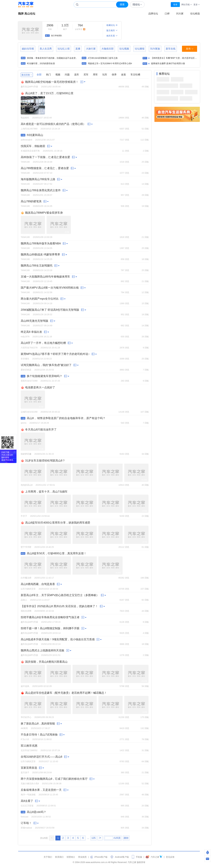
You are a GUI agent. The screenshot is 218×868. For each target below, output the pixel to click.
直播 (78, 49)
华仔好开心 (26, 717)
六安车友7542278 (29, 348)
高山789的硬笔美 (31, 201)
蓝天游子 (25, 772)
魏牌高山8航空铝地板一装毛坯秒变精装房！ (52, 82)
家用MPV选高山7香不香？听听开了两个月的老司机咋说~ (55, 354)
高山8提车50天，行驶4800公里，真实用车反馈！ (57, 553)
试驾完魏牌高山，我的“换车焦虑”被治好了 (46, 365)
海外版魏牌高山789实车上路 (38, 179)
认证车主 (80, 27)
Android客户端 (122, 857)
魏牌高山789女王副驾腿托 (37, 266)
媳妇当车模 (28, 49)
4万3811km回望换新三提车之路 (103, 58)
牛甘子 (24, 516)
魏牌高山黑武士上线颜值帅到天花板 (43, 650)
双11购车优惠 (29, 746)
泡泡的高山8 (27, 485)
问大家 (180, 14)
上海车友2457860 (29, 129)
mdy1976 (25, 337)
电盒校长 (25, 118)
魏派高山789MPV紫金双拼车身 (44, 213)
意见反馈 (170, 857)
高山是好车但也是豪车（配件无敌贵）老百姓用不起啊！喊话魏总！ (66, 693)
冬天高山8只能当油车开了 (41, 430)
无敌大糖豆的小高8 (30, 784)
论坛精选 (195, 14)
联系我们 (59, 857)
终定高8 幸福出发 (31, 332)
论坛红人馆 (64, 49)
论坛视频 (124, 49)
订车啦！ (26, 823)
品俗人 (24, 600)
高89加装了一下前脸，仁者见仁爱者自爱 (45, 157)
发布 (190, 49)
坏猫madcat (26, 828)
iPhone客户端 (101, 857)
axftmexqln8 (26, 140)
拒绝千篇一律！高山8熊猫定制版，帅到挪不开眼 (50, 628)
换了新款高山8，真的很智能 (38, 724)
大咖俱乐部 (107, 49)
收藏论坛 (112, 25)
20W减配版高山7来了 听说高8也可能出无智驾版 (50, 310)
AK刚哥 (24, 728)
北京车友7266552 (29, 750)
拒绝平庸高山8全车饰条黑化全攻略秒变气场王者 (50, 617)
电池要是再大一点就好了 (40, 387)
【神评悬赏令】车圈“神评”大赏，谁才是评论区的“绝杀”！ (178, 58)
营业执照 (82, 857)
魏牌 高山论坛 (27, 14)
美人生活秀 (46, 49)
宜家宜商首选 (29, 768)
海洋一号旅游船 (28, 795)
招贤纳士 (71, 857)
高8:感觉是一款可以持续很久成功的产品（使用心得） (53, 124)
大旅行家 (91, 49)
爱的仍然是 (26, 370)
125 (93, 838)
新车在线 (171, 49)
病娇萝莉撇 (26, 454)
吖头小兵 (25, 739)
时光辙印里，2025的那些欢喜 (41, 63)
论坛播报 (140, 49)
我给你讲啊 (26, 611)
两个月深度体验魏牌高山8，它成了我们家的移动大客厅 (54, 779)
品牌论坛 (153, 14)
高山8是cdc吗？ (36, 812)
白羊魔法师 (26, 578)
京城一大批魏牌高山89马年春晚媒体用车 (45, 277)
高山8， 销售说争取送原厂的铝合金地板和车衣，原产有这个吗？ (66, 418)
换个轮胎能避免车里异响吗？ (45, 376)
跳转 (126, 838)
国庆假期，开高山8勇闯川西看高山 (46, 662)
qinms (24, 423)
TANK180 (25, 162)
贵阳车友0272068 (29, 381)
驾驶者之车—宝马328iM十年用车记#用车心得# (110, 63)
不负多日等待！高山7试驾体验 (39, 735)
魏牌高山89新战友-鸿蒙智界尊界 (40, 255)
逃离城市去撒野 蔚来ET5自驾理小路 (168, 63)
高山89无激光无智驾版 (35, 321)
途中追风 (25, 686)
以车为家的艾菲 (28, 589)
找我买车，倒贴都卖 (33, 146)
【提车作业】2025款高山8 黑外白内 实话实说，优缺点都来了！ (59, 606)
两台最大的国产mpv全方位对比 (40, 299)
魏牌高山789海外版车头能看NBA (41, 243)
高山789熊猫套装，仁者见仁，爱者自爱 (45, 168)
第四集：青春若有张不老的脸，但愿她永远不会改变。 (52, 58)
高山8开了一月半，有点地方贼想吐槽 (43, 343)
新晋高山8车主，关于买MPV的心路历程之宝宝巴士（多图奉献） (60, 595)
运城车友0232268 (29, 412)
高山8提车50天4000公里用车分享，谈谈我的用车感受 (58, 523)
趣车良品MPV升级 (29, 87)
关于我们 (48, 857)
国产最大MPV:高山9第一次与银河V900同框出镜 (50, 288)
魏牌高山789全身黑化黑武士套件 (41, 190)
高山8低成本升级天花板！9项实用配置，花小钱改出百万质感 (58, 639)
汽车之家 (26, 5)
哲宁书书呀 (26, 547)
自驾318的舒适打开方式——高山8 (41, 757)
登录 (175, 5)
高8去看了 (27, 801)
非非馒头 (25, 359)
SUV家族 (155, 49)
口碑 (167, 14)
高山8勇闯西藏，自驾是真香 (38, 584)
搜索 (122, 4)
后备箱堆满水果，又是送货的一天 (41, 790)
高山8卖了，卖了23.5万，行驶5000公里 (49, 93)
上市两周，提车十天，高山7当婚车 (46, 492)
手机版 (139, 857)
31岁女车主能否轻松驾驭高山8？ (45, 461)
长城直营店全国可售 (30, 151)
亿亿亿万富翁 (27, 806)
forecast (25, 817)
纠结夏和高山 (35, 135)
